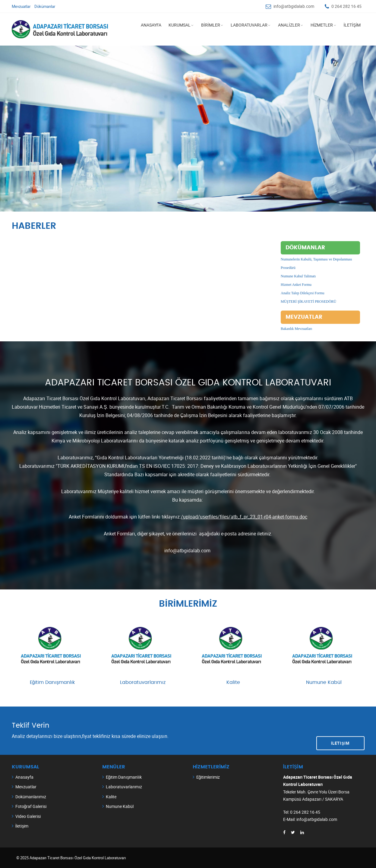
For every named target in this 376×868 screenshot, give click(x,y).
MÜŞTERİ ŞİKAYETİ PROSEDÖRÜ (308, 302)
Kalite (233, 682)
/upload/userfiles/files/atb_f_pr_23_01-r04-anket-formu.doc (244, 517)
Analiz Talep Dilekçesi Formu (303, 293)
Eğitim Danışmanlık (52, 682)
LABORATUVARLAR (249, 25)
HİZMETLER (322, 25)
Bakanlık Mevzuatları (296, 329)
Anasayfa (24, 777)
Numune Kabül (324, 682)
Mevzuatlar (21, 6)
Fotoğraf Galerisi (31, 806)
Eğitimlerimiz (208, 777)
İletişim (340, 730)
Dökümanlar (45, 6)
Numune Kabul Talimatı (298, 276)
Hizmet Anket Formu (296, 285)
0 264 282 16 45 (346, 6)
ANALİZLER (289, 25)
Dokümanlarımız (31, 796)
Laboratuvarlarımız (143, 682)
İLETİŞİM (352, 25)
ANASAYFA (151, 25)
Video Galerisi (28, 816)
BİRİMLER (211, 25)
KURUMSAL (180, 25)
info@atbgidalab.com (294, 6)
